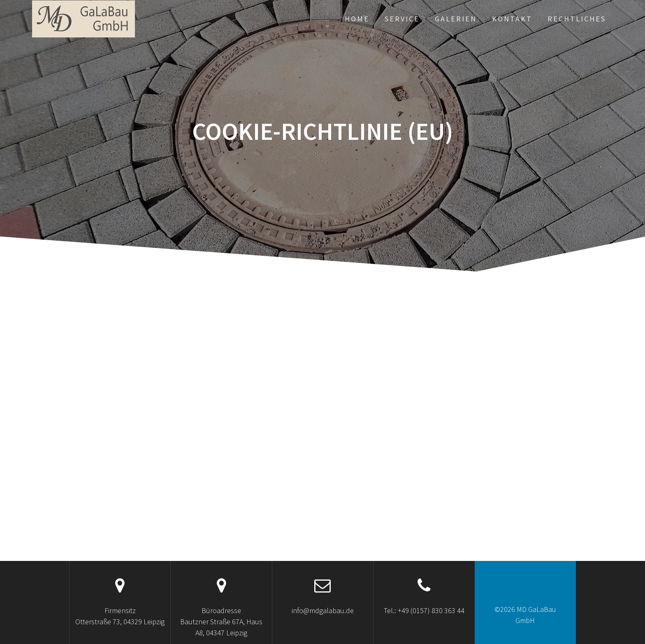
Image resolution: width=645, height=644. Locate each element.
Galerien (456, 19)
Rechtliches (577, 19)
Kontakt (512, 19)
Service (402, 19)
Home (357, 19)
